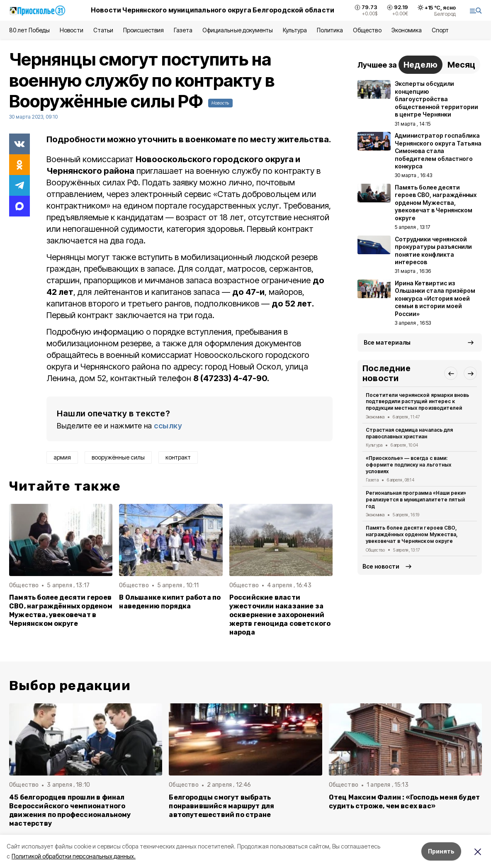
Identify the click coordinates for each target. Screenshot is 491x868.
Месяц (461, 65)
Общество (367, 30)
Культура (295, 30)
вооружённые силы (118, 457)
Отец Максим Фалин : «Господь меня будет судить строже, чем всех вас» (405, 802)
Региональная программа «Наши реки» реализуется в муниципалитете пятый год (416, 500)
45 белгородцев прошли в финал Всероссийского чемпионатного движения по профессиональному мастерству (70, 810)
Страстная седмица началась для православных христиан (409, 433)
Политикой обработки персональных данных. (74, 856)
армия (62, 457)
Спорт (440, 30)
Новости (71, 30)
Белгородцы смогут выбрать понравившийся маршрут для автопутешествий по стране (221, 806)
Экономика (407, 30)
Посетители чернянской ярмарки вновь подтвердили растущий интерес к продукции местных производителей (417, 402)
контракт (178, 457)
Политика (330, 30)
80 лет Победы (29, 30)
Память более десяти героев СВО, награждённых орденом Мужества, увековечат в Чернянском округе (61, 610)
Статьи (103, 30)
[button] (451, 373)
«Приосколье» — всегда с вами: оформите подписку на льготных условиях (408, 465)
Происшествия (143, 30)
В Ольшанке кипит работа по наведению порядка (170, 602)
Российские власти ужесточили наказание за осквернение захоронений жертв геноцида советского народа (280, 615)
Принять (441, 851)
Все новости (381, 566)
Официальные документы (238, 30)
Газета (183, 30)
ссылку (168, 426)
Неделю (421, 65)
